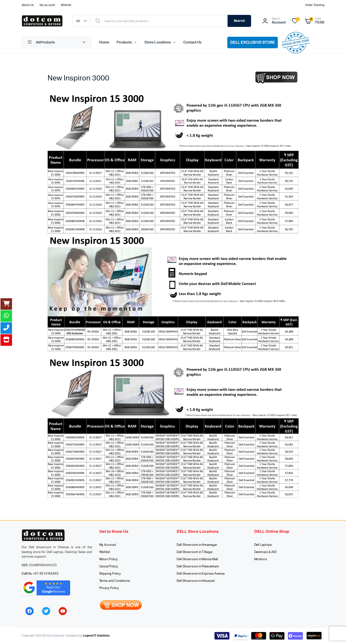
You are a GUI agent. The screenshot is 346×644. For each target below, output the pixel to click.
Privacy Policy (109, 588)
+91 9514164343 (46, 574)
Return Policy (109, 559)
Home (104, 42)
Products (124, 42)
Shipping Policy (110, 574)
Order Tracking (315, 5)
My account (47, 5)
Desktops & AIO (266, 552)
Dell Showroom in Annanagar (197, 545)
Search (239, 21)
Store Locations (158, 42)
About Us (28, 5)
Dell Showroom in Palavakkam (198, 567)
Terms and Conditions (115, 581)
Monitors (261, 559)
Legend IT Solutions (96, 636)
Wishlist (66, 5)
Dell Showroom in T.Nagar (195, 552)
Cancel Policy (109, 567)
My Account (108, 545)
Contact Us (192, 42)
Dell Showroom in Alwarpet (196, 581)
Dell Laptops (263, 545)
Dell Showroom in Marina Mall (197, 559)
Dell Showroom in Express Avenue (201, 574)
